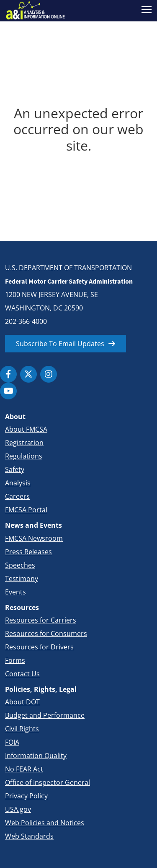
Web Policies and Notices (45, 823)
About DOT (22, 702)
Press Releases (28, 552)
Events (15, 592)
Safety (15, 469)
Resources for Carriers (41, 620)
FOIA (12, 742)
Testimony (22, 579)
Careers (17, 496)
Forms (15, 660)
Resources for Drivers (39, 647)
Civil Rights (22, 729)
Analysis (18, 483)
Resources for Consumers (46, 633)
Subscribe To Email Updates (60, 344)
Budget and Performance (45, 715)
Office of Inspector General (48, 782)
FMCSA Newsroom (34, 538)
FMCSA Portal (26, 510)
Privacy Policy (26, 796)
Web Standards (29, 836)
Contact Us (22, 674)
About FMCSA (26, 429)
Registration (24, 443)
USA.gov (18, 809)
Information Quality (36, 756)
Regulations (24, 456)
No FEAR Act (24, 769)
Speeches (20, 565)
